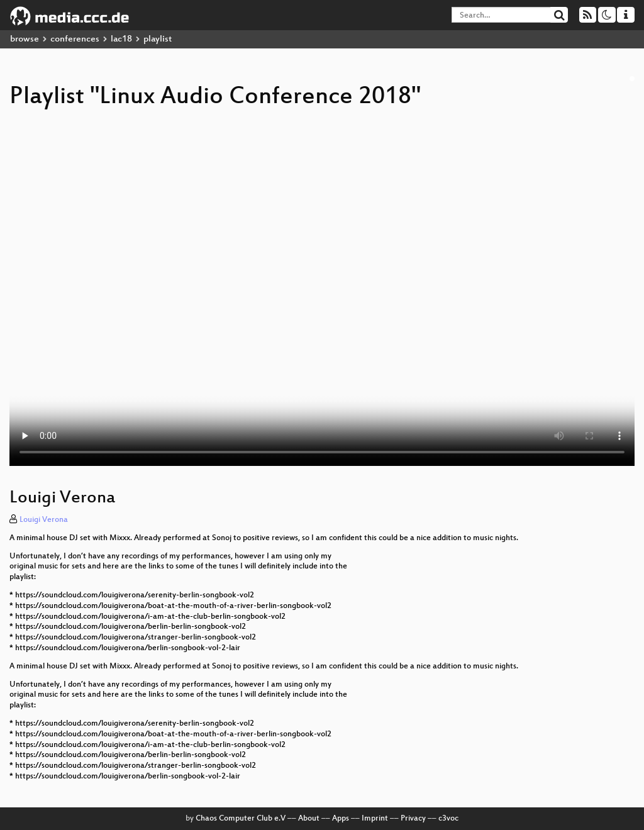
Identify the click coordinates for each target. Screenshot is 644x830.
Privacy (413, 819)
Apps (341, 819)
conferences (75, 39)
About (309, 819)
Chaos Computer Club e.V (241, 819)
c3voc (448, 819)
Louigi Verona (44, 520)
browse (25, 39)
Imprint (375, 819)
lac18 (121, 39)
